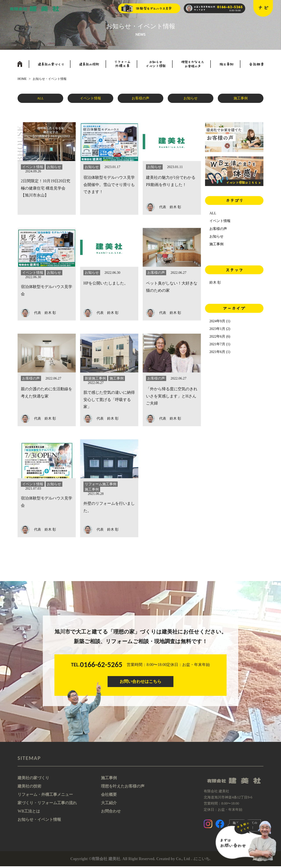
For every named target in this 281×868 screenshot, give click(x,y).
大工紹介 (109, 805)
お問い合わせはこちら (140, 682)
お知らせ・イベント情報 (39, 821)
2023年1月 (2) (220, 329)
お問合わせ (111, 813)
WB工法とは (29, 813)
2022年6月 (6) (220, 336)
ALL (41, 99)
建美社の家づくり (33, 780)
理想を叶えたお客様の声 (123, 788)
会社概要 (109, 796)
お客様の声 (140, 99)
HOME (22, 79)
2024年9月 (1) (220, 321)
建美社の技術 (29, 788)
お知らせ (191, 99)
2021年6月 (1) (220, 352)
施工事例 (241, 99)
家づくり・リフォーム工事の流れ (47, 805)
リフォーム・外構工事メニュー (45, 796)
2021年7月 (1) (220, 344)
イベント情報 (90, 99)
